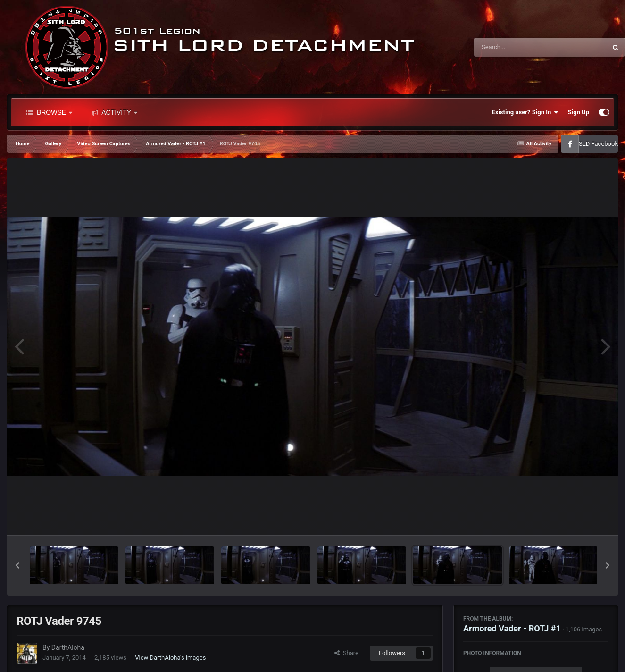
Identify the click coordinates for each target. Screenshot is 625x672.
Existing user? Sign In (525, 112)
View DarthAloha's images (170, 658)
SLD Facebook (598, 144)
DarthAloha (68, 647)
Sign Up (579, 112)
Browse (49, 112)
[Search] (517, 47)
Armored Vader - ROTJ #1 (512, 628)
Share (346, 653)
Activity (114, 112)
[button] (17, 565)
